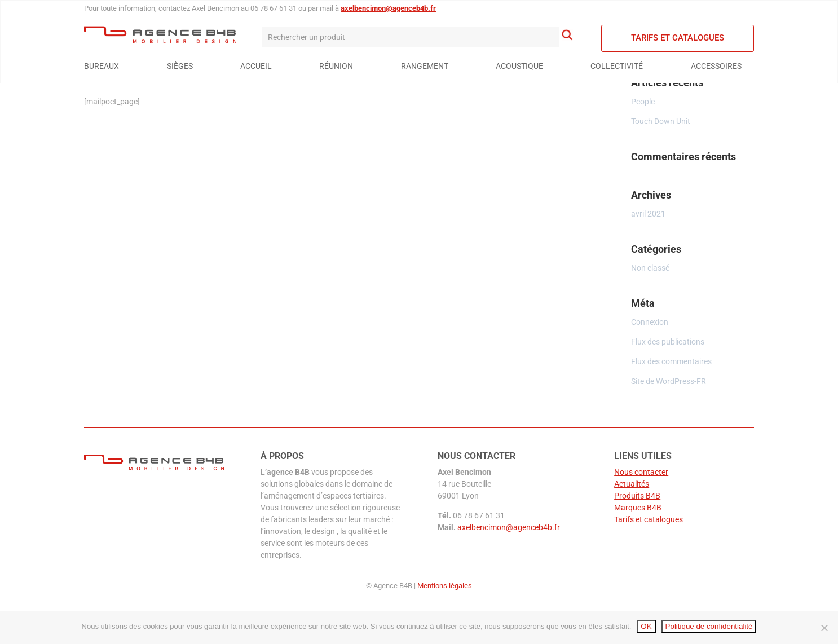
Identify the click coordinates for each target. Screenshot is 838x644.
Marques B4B (638, 508)
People (643, 102)
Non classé (650, 268)
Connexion (650, 322)
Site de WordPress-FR (669, 381)
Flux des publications (668, 342)
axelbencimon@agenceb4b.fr (388, 8)
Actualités (632, 484)
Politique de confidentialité (709, 626)
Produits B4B (637, 496)
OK (646, 626)
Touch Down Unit (661, 121)
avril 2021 (648, 214)
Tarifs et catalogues (678, 38)
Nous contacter (641, 472)
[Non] (824, 628)
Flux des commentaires (671, 361)
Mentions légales (445, 586)
